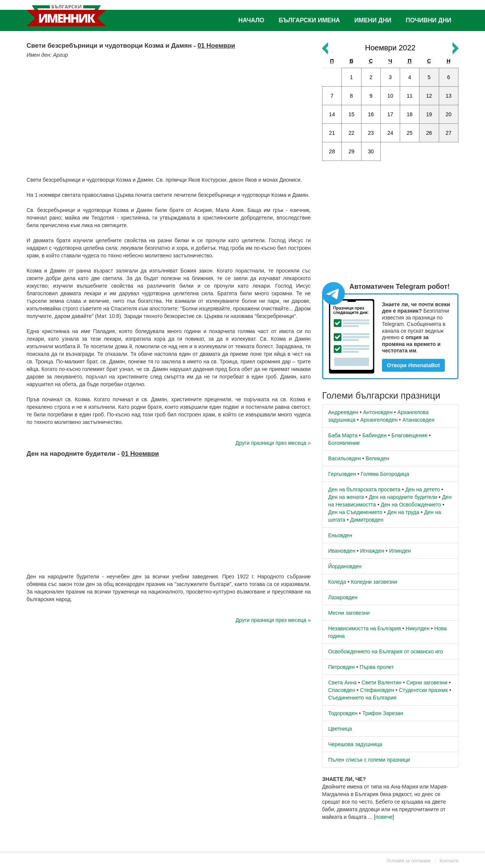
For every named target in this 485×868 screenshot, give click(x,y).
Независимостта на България (365, 628)
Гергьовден (342, 474)
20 (449, 114)
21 (332, 133)
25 (410, 133)
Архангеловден (379, 420)
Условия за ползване (409, 861)
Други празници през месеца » (273, 443)
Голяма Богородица (385, 474)
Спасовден (342, 690)
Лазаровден (343, 597)
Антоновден (378, 412)
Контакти (449, 861)
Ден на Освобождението (411, 505)
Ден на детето (422, 489)
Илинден (400, 551)
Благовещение (409, 435)
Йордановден (345, 566)
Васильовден (344, 458)
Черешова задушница (355, 744)
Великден (377, 458)
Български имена (310, 20)
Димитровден (367, 520)
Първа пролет (377, 667)
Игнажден (372, 551)
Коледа (337, 582)
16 (371, 114)
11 (410, 96)
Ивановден (342, 551)
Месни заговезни (349, 613)
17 (390, 114)
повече (384, 817)
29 (352, 151)
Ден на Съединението (355, 512)
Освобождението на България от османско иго (386, 651)
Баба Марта (343, 435)
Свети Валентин (382, 683)
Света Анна (342, 683)
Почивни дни (429, 20)
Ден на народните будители (403, 497)
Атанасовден (419, 420)
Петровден (341, 667)
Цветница (340, 729)
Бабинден (374, 435)
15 (352, 114)
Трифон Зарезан (383, 713)
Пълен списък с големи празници (369, 760)
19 (429, 114)
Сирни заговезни (427, 683)
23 (371, 133)
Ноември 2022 (390, 48)
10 (390, 96)
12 (429, 96)
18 (410, 114)
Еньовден (340, 535)
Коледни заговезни (374, 582)
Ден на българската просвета (364, 489)
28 (332, 151)
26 (429, 133)
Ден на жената (346, 497)
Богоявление (344, 443)
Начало (251, 20)
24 (390, 133)
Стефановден (377, 690)
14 (332, 114)
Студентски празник (423, 690)
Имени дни (373, 20)
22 (352, 133)
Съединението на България (362, 698)
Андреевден (343, 412)
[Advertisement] (169, 115)
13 (449, 96)
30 (371, 151)
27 (449, 133)
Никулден (418, 628)
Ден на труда (403, 512)
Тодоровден (343, 713)
